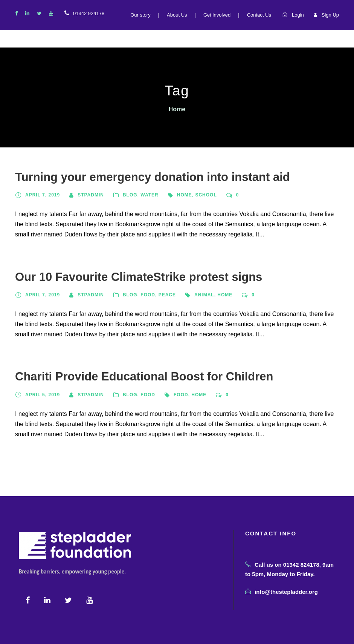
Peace (167, 295)
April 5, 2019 (43, 395)
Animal (204, 295)
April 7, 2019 (43, 195)
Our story (140, 15)
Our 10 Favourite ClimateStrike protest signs (139, 277)
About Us (177, 15)
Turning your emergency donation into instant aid (153, 177)
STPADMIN (91, 195)
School (206, 195)
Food (148, 295)
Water (149, 195)
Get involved (217, 15)
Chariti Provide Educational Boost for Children (144, 376)
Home (185, 195)
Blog (130, 195)
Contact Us (259, 15)
